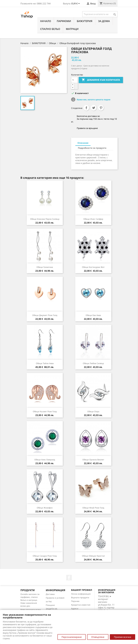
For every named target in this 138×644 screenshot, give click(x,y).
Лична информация (81, 594)
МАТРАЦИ (72, 29)
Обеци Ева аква (93, 315)
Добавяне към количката (101, 80)
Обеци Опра (93, 411)
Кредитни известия (81, 605)
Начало (46, 21)
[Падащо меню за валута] (76, 4)
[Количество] (74, 80)
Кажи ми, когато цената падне (93, 99)
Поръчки (75, 601)
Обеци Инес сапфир (93, 219)
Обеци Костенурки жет (93, 267)
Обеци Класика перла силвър (45, 219)
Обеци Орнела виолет (93, 460)
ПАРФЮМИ (64, 21)
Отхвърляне (98, 637)
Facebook (69, 578)
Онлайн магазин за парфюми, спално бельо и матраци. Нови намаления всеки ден (30, 600)
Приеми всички (123, 637)
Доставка (50, 594)
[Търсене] (100, 14)
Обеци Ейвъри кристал (93, 556)
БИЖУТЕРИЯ (84, 21)
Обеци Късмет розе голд (45, 411)
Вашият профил (82, 590)
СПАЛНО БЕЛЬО (50, 29)
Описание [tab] (83, 143)
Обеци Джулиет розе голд (45, 315)
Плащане (50, 605)
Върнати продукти (80, 597)
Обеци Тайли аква (45, 363)
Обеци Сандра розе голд (45, 556)
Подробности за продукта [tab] (92, 148)
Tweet (94, 108)
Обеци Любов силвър (93, 363)
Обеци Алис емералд (45, 460)
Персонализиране (72, 637)
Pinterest (101, 108)
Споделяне (86, 108)
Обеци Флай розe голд (93, 508)
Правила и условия (55, 598)
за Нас (49, 601)
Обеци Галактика (45, 267)
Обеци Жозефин (45, 508)
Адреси (75, 608)
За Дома (104, 21)
